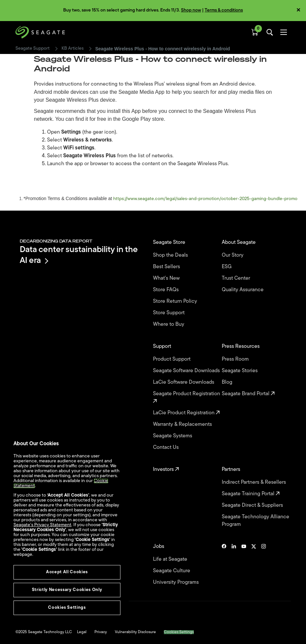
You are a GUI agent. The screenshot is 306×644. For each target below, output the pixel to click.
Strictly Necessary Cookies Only (67, 590)
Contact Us (166, 448)
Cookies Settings (179, 632)
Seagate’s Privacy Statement (42, 525)
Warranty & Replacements (183, 425)
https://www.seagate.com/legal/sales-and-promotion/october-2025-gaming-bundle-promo (205, 199)
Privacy (101, 632)
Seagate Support (33, 49)
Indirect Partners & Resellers (255, 482)
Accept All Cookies (67, 572)
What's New (167, 278)
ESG (227, 267)
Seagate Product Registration (187, 397)
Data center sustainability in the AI (79, 255)
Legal (82, 632)
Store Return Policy (176, 301)
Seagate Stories (240, 371)
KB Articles (73, 49)
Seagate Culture (172, 571)
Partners (232, 470)
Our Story (233, 255)
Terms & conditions (224, 10)
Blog (228, 382)
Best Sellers (167, 267)
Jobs (159, 547)
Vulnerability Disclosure (135, 632)
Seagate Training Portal (251, 494)
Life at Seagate (171, 559)
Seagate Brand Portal (248, 394)
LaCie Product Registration (186, 413)
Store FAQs (166, 290)
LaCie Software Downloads (184, 382)
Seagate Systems (173, 436)
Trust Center (237, 278)
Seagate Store (170, 243)
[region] (67, 531)
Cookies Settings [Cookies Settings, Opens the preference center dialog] (67, 608)
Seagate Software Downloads (187, 371)
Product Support (172, 359)
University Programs (177, 582)
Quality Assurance (243, 290)
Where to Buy (169, 324)
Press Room (236, 359)
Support (163, 347)
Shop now (191, 10)
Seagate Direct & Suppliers (253, 505)
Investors (166, 470)
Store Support (169, 313)
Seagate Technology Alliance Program (255, 521)
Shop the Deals (172, 255)
